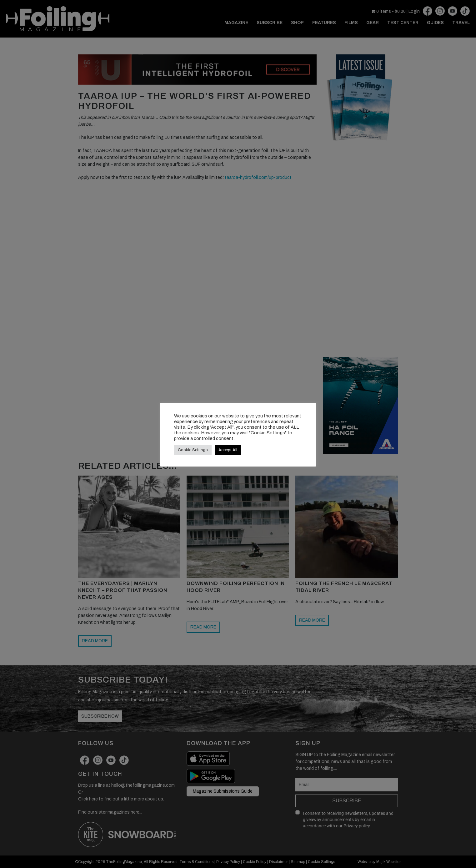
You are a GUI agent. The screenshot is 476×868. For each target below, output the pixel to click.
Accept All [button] (228, 450)
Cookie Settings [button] (193, 450)
